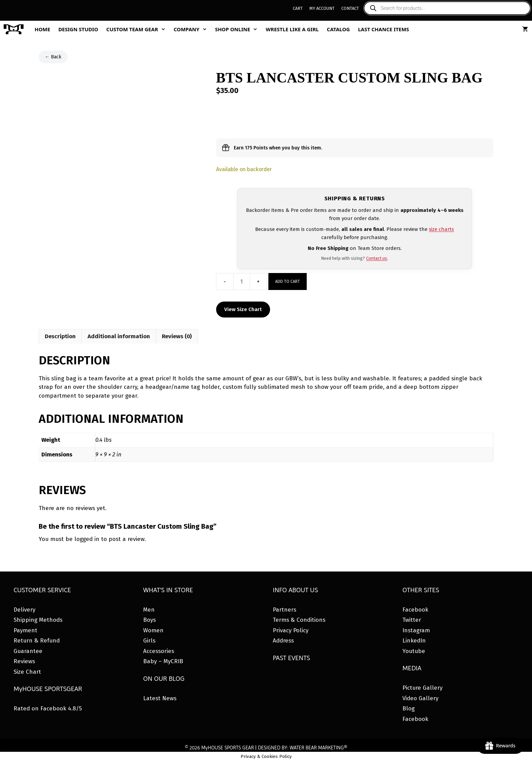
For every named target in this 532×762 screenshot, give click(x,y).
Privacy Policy (291, 630)
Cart (298, 8)
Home (42, 29)
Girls (149, 641)
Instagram (416, 630)
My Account (322, 8)
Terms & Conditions (299, 620)
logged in (87, 539)
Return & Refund (37, 641)
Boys (149, 620)
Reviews (24, 661)
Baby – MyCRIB (163, 661)
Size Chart (27, 672)
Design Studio (78, 29)
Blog (408, 709)
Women (153, 630)
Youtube (414, 651)
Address (283, 641)
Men (149, 610)
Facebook (415, 610)
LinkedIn (414, 641)
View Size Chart (243, 309)
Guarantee (28, 651)
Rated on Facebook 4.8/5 (48, 709)
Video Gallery (420, 698)
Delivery (24, 610)
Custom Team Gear (138, 29)
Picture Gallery (422, 688)
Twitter (412, 620)
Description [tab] (60, 336)
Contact (350, 8)
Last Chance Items (384, 29)
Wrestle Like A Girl (292, 29)
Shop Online (239, 29)
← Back (53, 57)
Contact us (377, 258)
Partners (284, 610)
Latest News (160, 698)
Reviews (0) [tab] (177, 336)
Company (192, 29)
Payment (25, 630)
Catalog (338, 29)
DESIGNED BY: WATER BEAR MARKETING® (302, 748)
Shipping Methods (38, 620)
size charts (441, 229)
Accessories (159, 651)
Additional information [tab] (119, 336)
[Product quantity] (242, 282)
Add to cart (288, 282)
